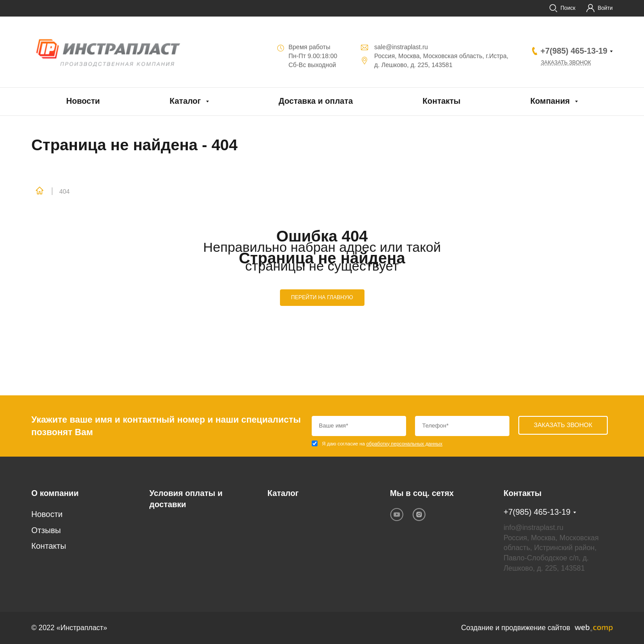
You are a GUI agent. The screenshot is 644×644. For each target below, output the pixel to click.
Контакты (442, 101)
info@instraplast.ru (534, 527)
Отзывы (46, 530)
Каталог (185, 101)
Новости (83, 101)
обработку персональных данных (404, 444)
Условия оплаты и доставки (186, 499)
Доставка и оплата (316, 101)
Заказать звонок (566, 63)
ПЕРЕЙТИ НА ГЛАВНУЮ (322, 297)
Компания (550, 101)
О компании (55, 493)
